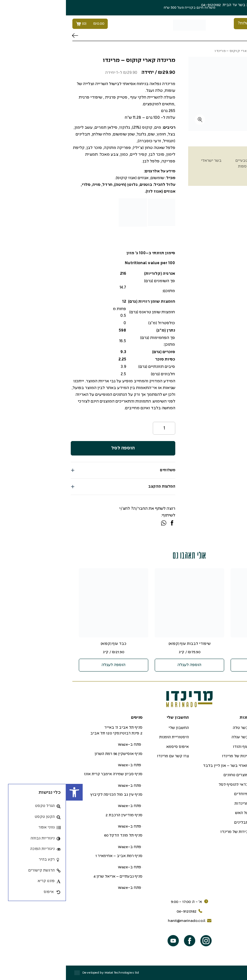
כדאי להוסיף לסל (168, 785)
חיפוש (9, 36)
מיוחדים (175, 794)
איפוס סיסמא (112, 747)
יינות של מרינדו (169, 756)
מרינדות (175, 804)
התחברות (227, 5)
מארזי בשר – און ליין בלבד (160, 766)
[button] (8, 792)
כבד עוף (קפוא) (48, 644)
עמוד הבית (232, 51)
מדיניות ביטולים (215, 785)
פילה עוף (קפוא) (199, 644)
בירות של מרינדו (168, 832)
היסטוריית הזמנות (108, 737)
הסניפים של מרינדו (213, 737)
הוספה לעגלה (199, 665)
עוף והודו (175, 747)
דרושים (223, 747)
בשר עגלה (174, 737)
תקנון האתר (219, 766)
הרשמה (209, 5)
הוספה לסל (57, 448)
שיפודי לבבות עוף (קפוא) (124, 644)
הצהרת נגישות (217, 756)
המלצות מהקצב (96, 486)
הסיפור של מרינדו (214, 728)
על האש (176, 813)
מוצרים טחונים (170, 775)
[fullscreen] (134, 120)
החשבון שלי (113, 728)
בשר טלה (175, 728)
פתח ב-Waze (64, 745)
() (24, 24)
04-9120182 (125, 912)
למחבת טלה (210, 51)
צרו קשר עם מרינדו (107, 756)
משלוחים (102, 470)
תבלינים (175, 823)
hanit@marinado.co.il (125, 921)
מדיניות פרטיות (216, 775)
